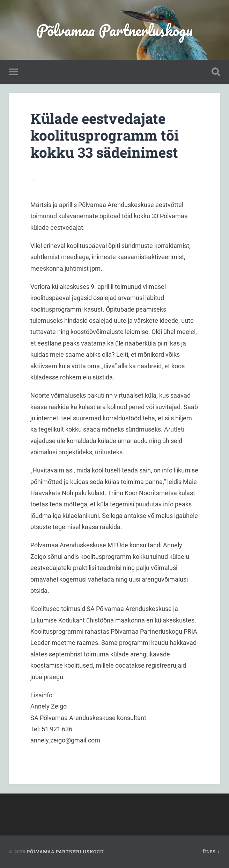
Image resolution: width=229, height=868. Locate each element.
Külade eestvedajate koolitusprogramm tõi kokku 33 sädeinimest (105, 135)
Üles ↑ (211, 852)
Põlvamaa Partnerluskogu (114, 30)
